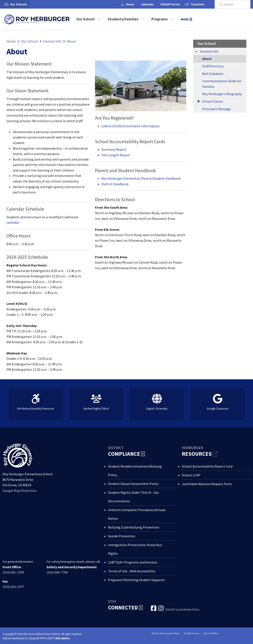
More (186, 19)
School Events (213, 101)
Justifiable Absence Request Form (207, 484)
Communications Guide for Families (222, 84)
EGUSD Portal (175, 4)
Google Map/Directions (20, 491)
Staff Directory (213, 66)
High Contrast (193, 633)
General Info (52, 41)
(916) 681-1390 (13, 572)
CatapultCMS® (36, 638)
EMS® (50, 638)
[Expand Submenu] (196, 51)
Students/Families (126, 19)
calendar (13, 222)
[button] (19, 4)
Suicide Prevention (122, 536)
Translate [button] (203, 4)
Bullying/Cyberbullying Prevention (134, 527)
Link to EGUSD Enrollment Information (130, 126)
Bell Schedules (213, 74)
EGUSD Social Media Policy (183, 609)
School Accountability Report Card (207, 466)
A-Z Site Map (211, 634)
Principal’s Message (217, 109)
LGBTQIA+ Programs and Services (133, 562)
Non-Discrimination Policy (166, 634)
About (71, 41)
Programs (163, 19)
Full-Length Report (116, 155)
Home (135, 4)
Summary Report (114, 149)
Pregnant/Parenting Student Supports (136, 580)
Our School (89, 19)
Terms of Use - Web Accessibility (132, 571)
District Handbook (115, 184)
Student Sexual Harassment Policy (133, 484)
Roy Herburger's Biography (222, 94)
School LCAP (191, 475)
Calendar (153, 4)
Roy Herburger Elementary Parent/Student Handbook (141, 178)
